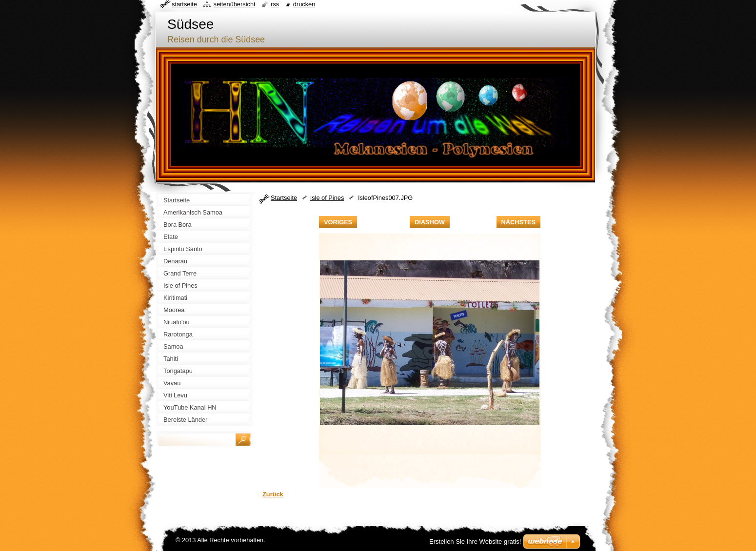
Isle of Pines (327, 198)
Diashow (430, 222)
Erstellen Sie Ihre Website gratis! (475, 541)
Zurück (273, 494)
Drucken (304, 4)
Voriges (338, 222)
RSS (275, 4)
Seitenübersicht (234, 4)
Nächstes (518, 222)
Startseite (284, 198)
